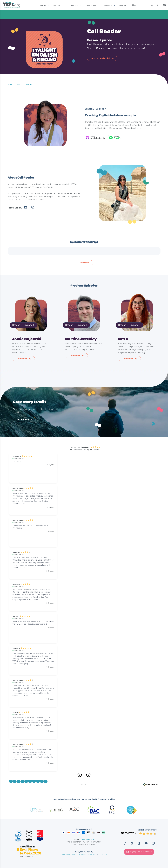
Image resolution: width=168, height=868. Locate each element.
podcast (18, 84)
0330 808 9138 (88, 839)
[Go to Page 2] (15, 781)
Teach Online (107, 5)
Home (10, 84)
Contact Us (103, 854)
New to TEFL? (58, 5)
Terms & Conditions (68, 854)
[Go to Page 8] (38, 781)
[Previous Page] (80, 776)
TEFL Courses (41, 5)
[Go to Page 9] (42, 781)
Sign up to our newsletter (139, 852)
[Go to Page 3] (18, 781)
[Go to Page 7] (34, 781)
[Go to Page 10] (46, 781)
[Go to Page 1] (11, 781)
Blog (134, 5)
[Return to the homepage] (12, 5)
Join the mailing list (102, 58)
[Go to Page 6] (30, 781)
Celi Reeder (28, 84)
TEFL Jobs (74, 5)
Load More (84, 263)
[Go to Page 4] (22, 781)
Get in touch (24, 420)
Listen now (24, 359)
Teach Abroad (90, 5)
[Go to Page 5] (26, 781)
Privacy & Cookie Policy (87, 854)
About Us (122, 5)
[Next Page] (88, 776)
